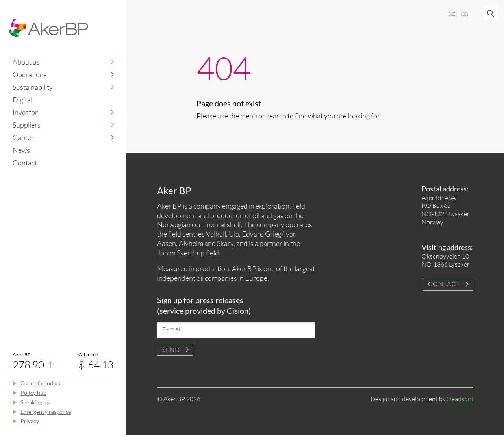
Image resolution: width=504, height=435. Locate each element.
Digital (22, 100)
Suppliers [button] (27, 125)
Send (171, 350)
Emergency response (46, 412)
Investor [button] (25, 112)
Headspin (460, 399)
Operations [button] (30, 74)
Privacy (30, 421)
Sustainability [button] (33, 87)
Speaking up (35, 402)
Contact (25, 163)
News (21, 150)
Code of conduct (41, 383)
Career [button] (23, 137)
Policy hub (33, 393)
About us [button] (26, 62)
